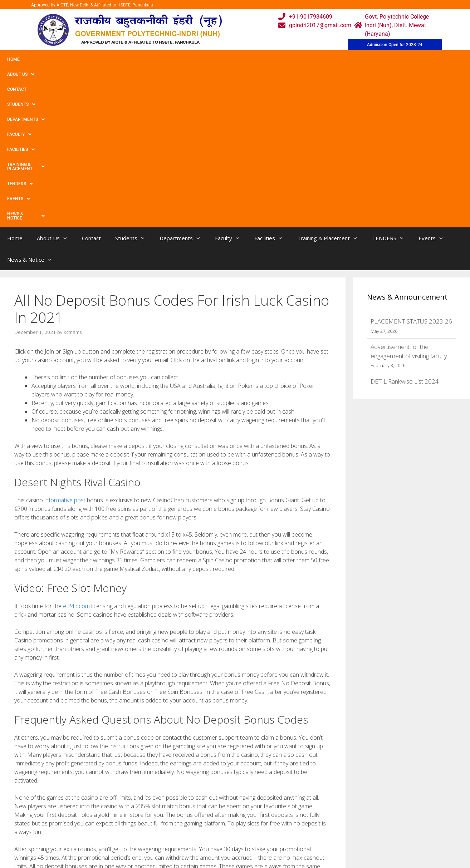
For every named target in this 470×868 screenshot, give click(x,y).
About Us (44, 59)
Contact (78, 59)
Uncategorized (38, 733)
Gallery (148, 820)
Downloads (154, 834)
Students (112, 59)
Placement (208, 849)
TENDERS (339, 59)
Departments (156, 59)
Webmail (206, 806)
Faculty (198, 59)
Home (13, 59)
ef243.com (76, 447)
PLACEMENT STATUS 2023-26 (411, 162)
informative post (65, 341)
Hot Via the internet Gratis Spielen (61, 741)
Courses (205, 820)
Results (204, 834)
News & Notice (416, 59)
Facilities (234, 59)
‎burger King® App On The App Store (63, 748)
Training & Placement (287, 59)
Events (374, 59)
